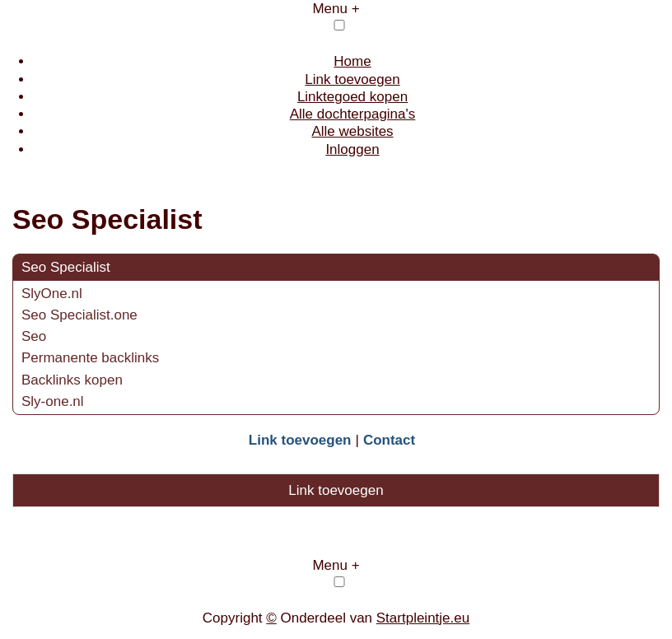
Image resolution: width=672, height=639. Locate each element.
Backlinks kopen (72, 380)
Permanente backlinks (90, 358)
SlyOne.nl (52, 294)
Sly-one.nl (53, 401)
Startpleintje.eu (423, 618)
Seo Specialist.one (79, 315)
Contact (389, 440)
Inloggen (352, 149)
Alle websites (352, 131)
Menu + (336, 9)
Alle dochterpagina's (353, 114)
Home (352, 61)
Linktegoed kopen (352, 97)
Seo (34, 336)
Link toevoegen (352, 79)
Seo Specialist (66, 267)
